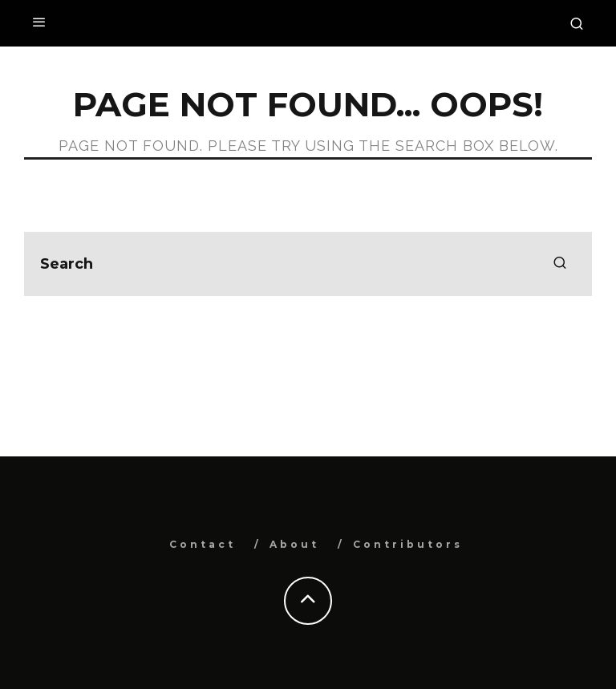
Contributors (408, 544)
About (294, 544)
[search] (560, 264)
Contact (203, 544)
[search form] (308, 264)
